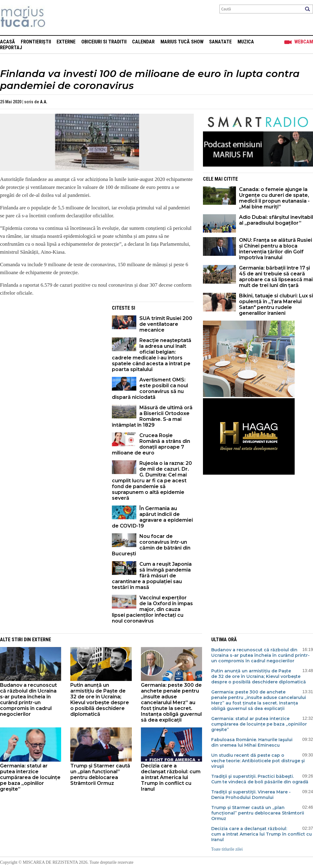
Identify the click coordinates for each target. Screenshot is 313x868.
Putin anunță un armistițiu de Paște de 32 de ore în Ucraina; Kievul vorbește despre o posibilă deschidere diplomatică (100, 700)
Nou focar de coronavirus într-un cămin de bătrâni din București (151, 545)
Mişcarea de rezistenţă (56, 18)
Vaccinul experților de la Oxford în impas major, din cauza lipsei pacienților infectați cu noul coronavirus (152, 609)
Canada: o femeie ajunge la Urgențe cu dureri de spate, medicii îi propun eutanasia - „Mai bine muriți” (274, 198)
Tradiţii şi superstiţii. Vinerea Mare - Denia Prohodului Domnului (251, 795)
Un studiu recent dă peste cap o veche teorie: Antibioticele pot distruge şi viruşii (258, 761)
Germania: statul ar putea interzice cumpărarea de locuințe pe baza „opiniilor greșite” (30, 777)
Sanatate (220, 42)
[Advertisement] (51, 344)
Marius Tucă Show (182, 42)
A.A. (44, 102)
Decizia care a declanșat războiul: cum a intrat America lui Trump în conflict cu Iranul (171, 777)
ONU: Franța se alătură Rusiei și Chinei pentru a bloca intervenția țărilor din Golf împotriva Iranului (276, 249)
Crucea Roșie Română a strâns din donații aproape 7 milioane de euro (151, 444)
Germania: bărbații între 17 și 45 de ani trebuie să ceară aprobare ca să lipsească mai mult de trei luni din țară (276, 277)
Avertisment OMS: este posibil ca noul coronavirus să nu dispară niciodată (150, 388)
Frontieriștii (36, 42)
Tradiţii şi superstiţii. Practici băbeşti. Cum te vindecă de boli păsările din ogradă (260, 779)
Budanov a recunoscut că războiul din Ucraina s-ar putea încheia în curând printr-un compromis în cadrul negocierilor (28, 700)
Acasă (7, 42)
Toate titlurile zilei (227, 849)
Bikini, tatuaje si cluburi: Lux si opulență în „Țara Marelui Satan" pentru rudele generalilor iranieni (276, 304)
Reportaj (11, 48)
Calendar (143, 42)
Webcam (304, 42)
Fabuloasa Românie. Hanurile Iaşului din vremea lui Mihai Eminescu (252, 742)
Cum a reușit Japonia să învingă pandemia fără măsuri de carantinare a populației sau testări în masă (152, 576)
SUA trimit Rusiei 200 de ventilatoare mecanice (166, 324)
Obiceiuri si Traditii (104, 42)
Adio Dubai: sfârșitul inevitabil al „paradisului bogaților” (276, 220)
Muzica (246, 42)
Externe (66, 42)
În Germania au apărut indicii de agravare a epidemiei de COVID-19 (152, 517)
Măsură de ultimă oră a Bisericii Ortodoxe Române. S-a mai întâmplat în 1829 (152, 416)
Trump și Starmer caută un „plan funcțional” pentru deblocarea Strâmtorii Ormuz (100, 774)
